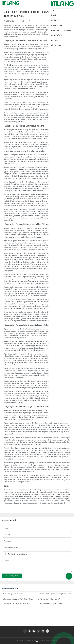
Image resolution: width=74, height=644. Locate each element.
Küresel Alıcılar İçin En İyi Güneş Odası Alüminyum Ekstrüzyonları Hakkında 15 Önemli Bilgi (56, 594)
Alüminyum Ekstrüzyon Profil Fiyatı (52, 604)
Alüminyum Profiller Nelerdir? (50, 599)
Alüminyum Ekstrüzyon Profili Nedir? (16, 604)
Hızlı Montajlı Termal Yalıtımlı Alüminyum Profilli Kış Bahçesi (13, 594)
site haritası (54, 641)
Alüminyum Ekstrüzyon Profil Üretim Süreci (18, 599)
